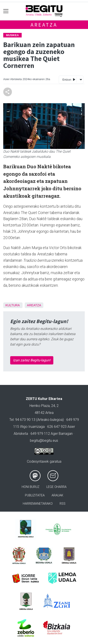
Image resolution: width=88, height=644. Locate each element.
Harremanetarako (38, 504)
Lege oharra (56, 487)
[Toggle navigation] (6, 11)
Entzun (69, 79)
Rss (63, 504)
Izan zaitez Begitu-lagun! (32, 360)
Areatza (44, 25)
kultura (12, 305)
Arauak (57, 495)
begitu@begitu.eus (44, 441)
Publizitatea (35, 495)
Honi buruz (31, 487)
